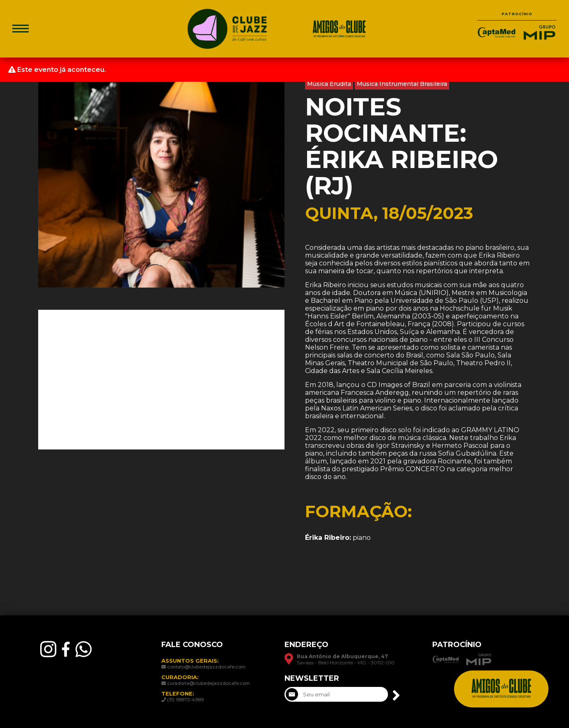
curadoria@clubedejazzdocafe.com (209, 683)
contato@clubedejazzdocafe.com (206, 667)
